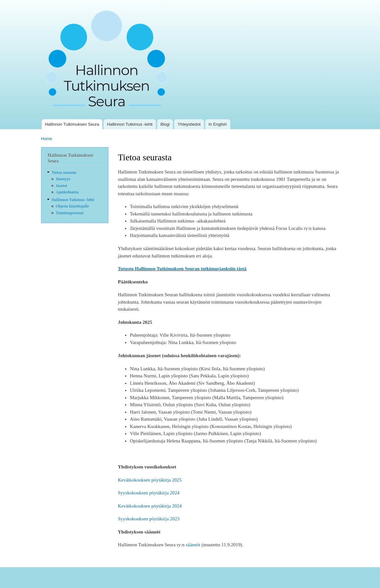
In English (218, 124)
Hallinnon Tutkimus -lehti (130, 124)
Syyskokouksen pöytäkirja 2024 (149, 493)
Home (47, 139)
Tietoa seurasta (64, 172)
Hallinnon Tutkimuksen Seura (72, 124)
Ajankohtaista (67, 192)
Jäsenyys (63, 179)
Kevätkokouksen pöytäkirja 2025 (150, 480)
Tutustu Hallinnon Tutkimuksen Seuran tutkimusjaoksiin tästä (182, 269)
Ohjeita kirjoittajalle (72, 206)
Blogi (165, 124)
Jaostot (62, 186)
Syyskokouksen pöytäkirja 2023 (149, 519)
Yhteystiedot (189, 124)
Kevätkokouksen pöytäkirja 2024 (150, 506)
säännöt (193, 545)
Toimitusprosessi (70, 213)
